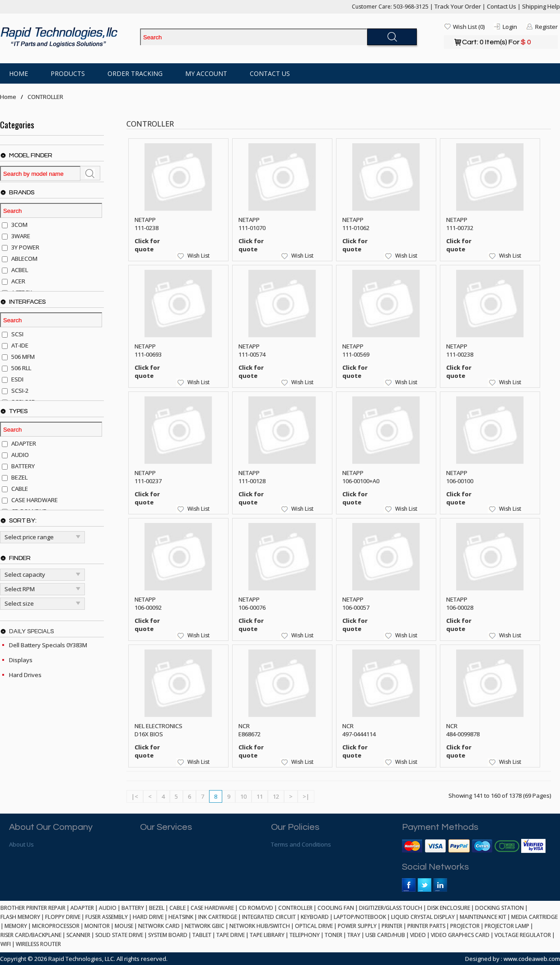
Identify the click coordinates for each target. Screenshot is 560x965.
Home (19, 73)
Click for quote (147, 245)
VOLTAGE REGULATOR (523, 935)
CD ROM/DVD (256, 908)
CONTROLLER (45, 97)
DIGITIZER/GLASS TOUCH (391, 908)
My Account (206, 73)
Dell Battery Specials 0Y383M (48, 645)
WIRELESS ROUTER (38, 944)
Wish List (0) (469, 27)
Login (510, 27)
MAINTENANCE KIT (483, 917)
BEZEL (157, 908)
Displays (21, 660)
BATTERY (133, 908)
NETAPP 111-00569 (356, 350)
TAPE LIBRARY (267, 935)
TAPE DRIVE (231, 935)
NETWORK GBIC (205, 926)
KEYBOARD (315, 917)
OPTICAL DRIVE (314, 926)
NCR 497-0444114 (359, 730)
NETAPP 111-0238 (147, 224)
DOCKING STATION (499, 908)
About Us (21, 844)
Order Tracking (135, 73)
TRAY (354, 935)
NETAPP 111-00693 (148, 350)
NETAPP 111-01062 (356, 224)
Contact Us (502, 6)
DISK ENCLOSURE (449, 908)
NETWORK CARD (159, 926)
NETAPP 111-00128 (252, 477)
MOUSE (124, 926)
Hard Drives (25, 675)
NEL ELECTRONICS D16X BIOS (159, 730)
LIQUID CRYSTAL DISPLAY (423, 917)
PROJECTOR (465, 926)
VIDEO (418, 935)
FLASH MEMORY (20, 917)
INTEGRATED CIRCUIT (269, 917)
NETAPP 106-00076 (252, 603)
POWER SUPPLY (357, 926)
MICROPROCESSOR (56, 926)
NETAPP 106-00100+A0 (361, 477)
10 (243, 796)
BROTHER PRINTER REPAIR (33, 908)
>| (306, 796)
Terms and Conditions (301, 844)
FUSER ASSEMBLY (107, 917)
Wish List (198, 256)
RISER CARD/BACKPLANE (31, 935)
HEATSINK (181, 917)
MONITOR (97, 926)
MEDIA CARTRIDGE (534, 917)
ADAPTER (82, 908)
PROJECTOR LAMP (507, 926)
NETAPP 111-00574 (252, 350)
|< (135, 796)
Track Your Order (458, 6)
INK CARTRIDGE (218, 917)
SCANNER (78, 935)
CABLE (177, 908)
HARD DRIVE (148, 917)
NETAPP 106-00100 (460, 477)
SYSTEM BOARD (168, 935)
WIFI (6, 944)
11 (260, 796)
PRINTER (392, 926)
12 (276, 796)
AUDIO (108, 908)
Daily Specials (31, 631)
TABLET (202, 935)
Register (546, 27)
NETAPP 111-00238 (460, 350)
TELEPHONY (305, 935)
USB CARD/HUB (385, 935)
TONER (334, 935)
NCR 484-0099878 (463, 730)
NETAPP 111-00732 (460, 224)
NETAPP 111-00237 (148, 477)
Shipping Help (541, 6)
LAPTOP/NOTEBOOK (360, 917)
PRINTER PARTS (426, 926)
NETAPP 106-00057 (356, 603)
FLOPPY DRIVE (63, 917)
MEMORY (16, 926)
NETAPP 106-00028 (460, 603)
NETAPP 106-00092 (148, 603)
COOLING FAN (336, 908)
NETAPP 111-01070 (252, 224)
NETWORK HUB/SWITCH (260, 926)
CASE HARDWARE (212, 908)
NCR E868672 (250, 730)
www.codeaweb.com (532, 959)
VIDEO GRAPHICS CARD (460, 935)
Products (68, 73)
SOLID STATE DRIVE (119, 935)
